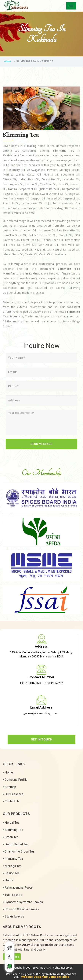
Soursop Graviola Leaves (21, 909)
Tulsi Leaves (13, 895)
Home (7, 61)
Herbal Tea (11, 823)
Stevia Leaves (14, 916)
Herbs (8, 880)
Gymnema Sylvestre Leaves (23, 902)
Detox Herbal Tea (16, 844)
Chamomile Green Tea (19, 851)
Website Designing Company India (45, 977)
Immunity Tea (13, 859)
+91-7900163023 (30, 683)
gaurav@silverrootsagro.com (41, 713)
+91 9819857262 (53, 683)
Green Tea (11, 837)
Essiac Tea (11, 873)
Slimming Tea (13, 830)
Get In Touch (41, 739)
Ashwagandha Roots (18, 888)
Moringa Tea (12, 866)
